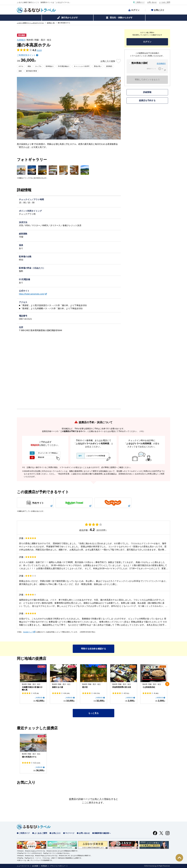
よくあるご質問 (165, 2)
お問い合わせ (152, 2)
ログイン (135, 10)
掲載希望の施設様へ (102, 833)
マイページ (70, 833)
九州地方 (21, 40)
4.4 (67, 693)
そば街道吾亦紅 (149, 687)
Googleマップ (28, 632)
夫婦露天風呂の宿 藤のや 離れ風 (32, 688)
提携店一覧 (51, 23)
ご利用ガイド (140, 2)
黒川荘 (85, 687)
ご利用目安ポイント (26, 55)
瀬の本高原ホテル (29, 757)
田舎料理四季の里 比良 (122, 687)
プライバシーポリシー (58, 866)
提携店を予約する (147, 100)
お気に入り (159, 10)
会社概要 (35, 866)
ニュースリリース (23, 866)
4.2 (37, 763)
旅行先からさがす (70, 18)
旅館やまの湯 (58, 687)
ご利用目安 (39, 698)
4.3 (36, 693)
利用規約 (44, 866)
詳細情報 (147, 92)
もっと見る (94, 713)
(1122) (39, 50)
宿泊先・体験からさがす (121, 18)
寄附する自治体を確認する (94, 649)
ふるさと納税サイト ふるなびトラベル (30, 23)
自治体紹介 (161, 63)
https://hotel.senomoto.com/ (32, 294)
